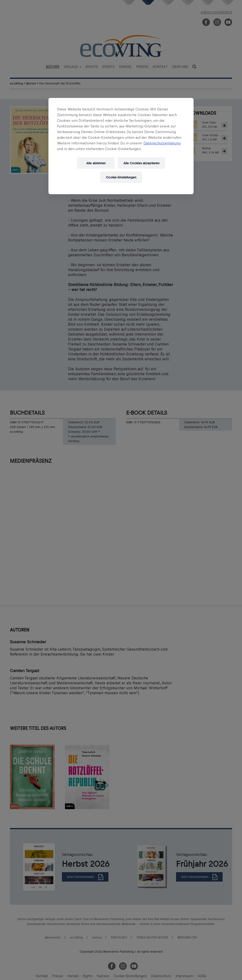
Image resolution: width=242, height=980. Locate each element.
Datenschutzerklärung (162, 143)
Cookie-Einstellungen (121, 177)
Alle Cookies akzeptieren (141, 163)
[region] (121, 146)
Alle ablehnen (96, 163)
